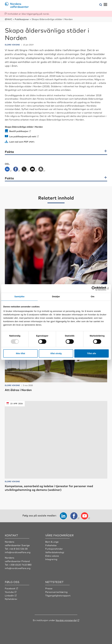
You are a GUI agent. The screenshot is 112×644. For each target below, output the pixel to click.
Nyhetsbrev (11, 602)
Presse (49, 592)
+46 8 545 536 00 (19, 552)
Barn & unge (52, 545)
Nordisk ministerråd (66, 623)
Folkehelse (51, 548)
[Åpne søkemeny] (101, 5)
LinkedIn (10, 598)
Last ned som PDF (19, 141)
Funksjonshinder (54, 552)
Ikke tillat (20, 353)
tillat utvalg (56, 353)
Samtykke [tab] (19, 297)
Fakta (9, 151)
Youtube (9, 595)
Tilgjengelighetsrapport (58, 598)
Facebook (10, 592)
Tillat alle (92, 353)
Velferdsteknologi (55, 555)
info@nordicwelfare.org (18, 555)
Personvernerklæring (57, 595)
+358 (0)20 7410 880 (21, 568)
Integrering (51, 562)
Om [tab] (93, 297)
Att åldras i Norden (19, 393)
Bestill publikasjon (19, 131)
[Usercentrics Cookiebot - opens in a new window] (96, 288)
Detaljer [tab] (56, 297)
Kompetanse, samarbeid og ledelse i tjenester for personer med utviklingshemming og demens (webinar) (53, 491)
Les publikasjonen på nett (23, 136)
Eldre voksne (52, 559)
